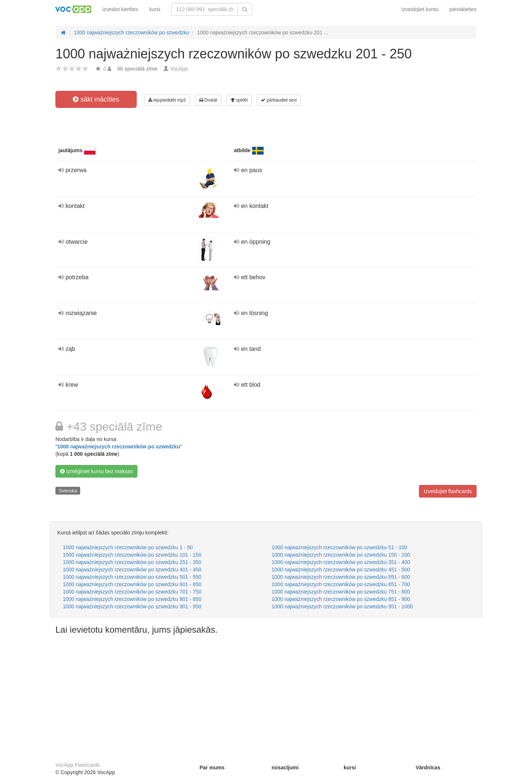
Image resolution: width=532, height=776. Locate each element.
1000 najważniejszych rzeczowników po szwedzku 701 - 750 (132, 592)
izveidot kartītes (120, 9)
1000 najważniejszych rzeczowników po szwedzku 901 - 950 (132, 606)
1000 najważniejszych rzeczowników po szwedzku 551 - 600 (341, 577)
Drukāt (208, 100)
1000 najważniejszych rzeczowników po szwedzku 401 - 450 (132, 570)
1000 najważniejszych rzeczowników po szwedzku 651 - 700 (341, 584)
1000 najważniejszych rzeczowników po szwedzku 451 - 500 (341, 570)
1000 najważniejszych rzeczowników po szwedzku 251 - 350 (132, 562)
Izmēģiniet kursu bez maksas (96, 471)
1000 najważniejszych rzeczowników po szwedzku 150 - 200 (341, 555)
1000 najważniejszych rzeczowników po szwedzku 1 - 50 (128, 547)
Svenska (68, 491)
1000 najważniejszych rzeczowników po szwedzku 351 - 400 (341, 562)
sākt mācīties (96, 99)
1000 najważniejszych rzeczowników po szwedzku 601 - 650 (132, 584)
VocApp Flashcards (78, 765)
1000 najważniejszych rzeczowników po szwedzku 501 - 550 (132, 577)
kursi (155, 9)
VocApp (179, 69)
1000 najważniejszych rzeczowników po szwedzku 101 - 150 (132, 555)
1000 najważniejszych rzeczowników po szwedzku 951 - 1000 (342, 606)
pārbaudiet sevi (279, 100)
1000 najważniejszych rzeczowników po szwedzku (119, 447)
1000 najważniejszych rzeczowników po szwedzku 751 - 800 (341, 592)
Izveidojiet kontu (420, 9)
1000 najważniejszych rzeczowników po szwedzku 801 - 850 (132, 599)
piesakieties (463, 9)
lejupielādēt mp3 (167, 100)
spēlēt (239, 100)
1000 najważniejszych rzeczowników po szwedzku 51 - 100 (339, 547)
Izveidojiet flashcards (448, 491)
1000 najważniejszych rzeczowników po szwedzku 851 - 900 (341, 599)
